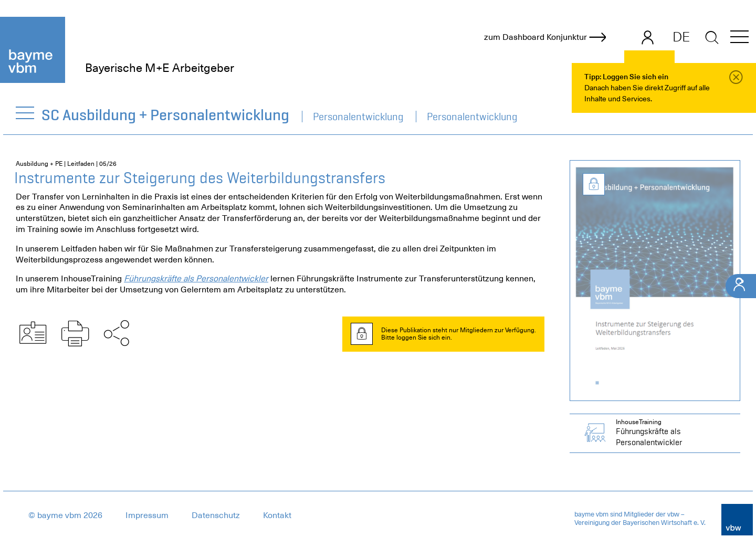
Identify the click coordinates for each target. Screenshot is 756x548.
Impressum (147, 515)
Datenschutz (216, 515)
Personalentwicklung (358, 117)
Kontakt (277, 515)
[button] (739, 39)
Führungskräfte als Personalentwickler (196, 279)
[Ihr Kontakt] (741, 286)
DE (681, 37)
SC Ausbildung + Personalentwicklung (166, 115)
